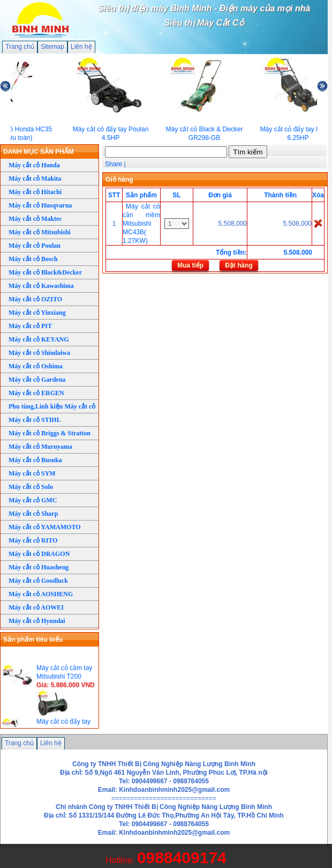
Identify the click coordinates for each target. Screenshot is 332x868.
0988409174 (182, 858)
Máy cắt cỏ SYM (32, 473)
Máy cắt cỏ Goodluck (38, 581)
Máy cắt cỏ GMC (33, 500)
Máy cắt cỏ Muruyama (40, 447)
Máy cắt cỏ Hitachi (35, 192)
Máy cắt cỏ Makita (35, 179)
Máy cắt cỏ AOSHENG (41, 594)
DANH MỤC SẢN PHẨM (39, 152)
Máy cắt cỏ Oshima (36, 366)
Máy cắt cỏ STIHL (35, 420)
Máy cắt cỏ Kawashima (41, 286)
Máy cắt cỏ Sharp (33, 514)
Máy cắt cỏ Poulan (35, 246)
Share (114, 164)
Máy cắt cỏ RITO (33, 540)
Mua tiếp (190, 265)
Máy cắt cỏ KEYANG (39, 339)
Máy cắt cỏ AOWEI (36, 607)
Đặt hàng (239, 265)
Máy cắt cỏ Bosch (33, 259)
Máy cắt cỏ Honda (34, 165)
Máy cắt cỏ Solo (31, 487)
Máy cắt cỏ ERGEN (36, 393)
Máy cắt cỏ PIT (30, 326)
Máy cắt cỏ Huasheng (39, 567)
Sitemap (52, 47)
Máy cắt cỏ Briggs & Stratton (50, 433)
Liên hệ (81, 47)
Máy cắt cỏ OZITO (35, 299)
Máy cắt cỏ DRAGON (39, 554)
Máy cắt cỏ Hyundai (37, 621)
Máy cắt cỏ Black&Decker (45, 272)
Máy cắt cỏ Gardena (37, 380)
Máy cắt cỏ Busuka (35, 460)
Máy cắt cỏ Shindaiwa (39, 353)
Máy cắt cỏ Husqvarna (40, 205)
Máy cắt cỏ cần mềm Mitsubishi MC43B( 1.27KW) (141, 224)
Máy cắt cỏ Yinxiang (37, 313)
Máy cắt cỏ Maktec (35, 219)
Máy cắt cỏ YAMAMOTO (45, 527)
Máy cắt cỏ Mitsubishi (40, 232)
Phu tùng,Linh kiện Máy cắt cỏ (52, 406)
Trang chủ (20, 47)
